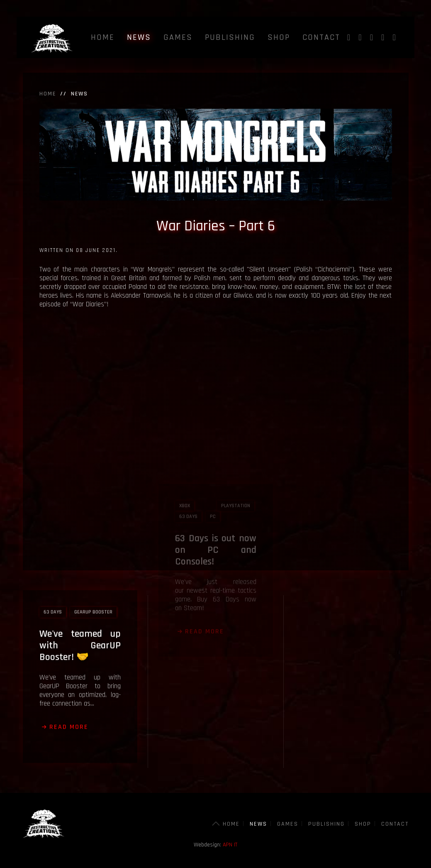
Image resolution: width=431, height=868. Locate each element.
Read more (69, 689)
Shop (279, 37)
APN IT (230, 845)
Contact (321, 37)
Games (178, 37)
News (139, 37)
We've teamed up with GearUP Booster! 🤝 (80, 608)
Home (103, 37)
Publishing (230, 37)
